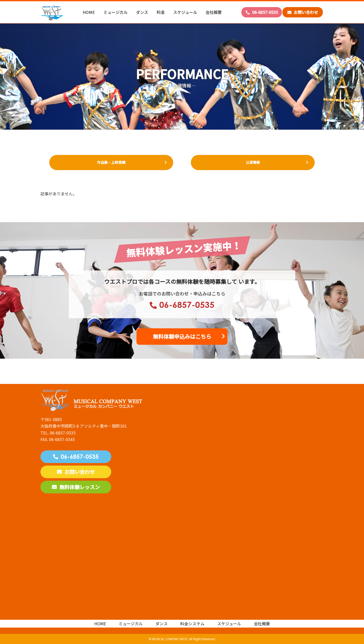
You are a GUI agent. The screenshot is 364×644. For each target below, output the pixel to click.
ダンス (142, 12)
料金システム (192, 624)
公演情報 (253, 162)
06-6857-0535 (262, 12)
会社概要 (214, 12)
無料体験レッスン (76, 487)
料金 (161, 12)
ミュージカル (116, 12)
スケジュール (185, 12)
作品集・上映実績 (111, 162)
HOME (89, 12)
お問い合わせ (303, 12)
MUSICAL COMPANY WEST (170, 639)
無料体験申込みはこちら (182, 336)
